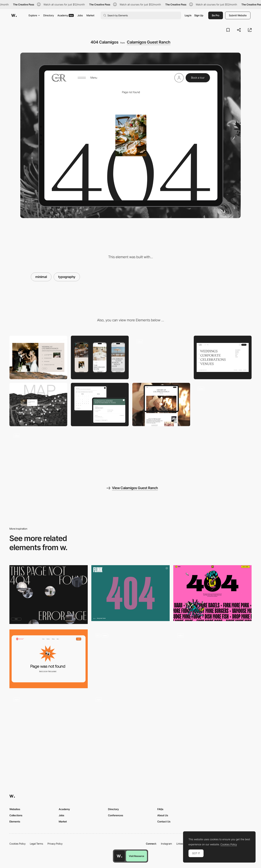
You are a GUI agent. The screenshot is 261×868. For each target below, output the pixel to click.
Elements (15, 821)
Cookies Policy (17, 844)
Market (90, 15)
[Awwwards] (14, 15)
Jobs (80, 15)
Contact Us (164, 821)
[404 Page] (49, 659)
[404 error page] (49, 595)
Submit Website (238, 15)
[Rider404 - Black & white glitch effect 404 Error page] (49, 722)
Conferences (116, 815)
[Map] (38, 405)
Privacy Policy (55, 844)
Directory (49, 15)
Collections (16, 815)
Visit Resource (136, 856)
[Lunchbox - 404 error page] (212, 593)
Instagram (166, 844)
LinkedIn (181, 844)
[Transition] (223, 405)
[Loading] (161, 357)
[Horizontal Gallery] (38, 452)
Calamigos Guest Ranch (149, 42)
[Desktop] (38, 357)
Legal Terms (37, 844)
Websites (15, 809)
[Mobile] (100, 357)
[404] (212, 659)
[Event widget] (100, 405)
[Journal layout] (161, 405)
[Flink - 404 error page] (130, 593)
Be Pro (216, 15)
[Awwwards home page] (119, 856)
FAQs (160, 809)
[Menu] (223, 357)
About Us (163, 815)
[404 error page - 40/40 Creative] (130, 722)
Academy (66, 15)
